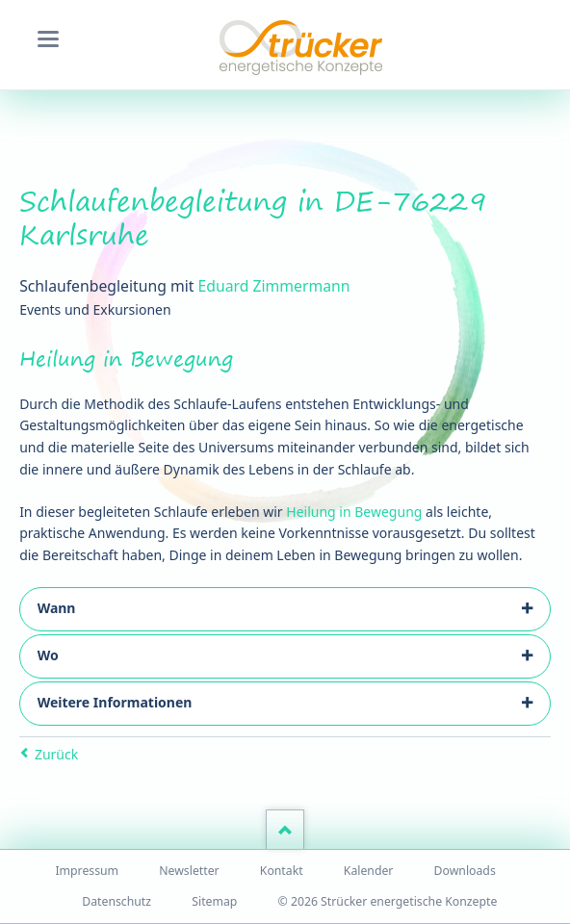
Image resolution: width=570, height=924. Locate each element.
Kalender (369, 871)
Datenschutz (117, 901)
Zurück (56, 754)
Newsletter (189, 871)
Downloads (465, 871)
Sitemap (214, 901)
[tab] (285, 609)
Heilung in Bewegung (354, 512)
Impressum (87, 871)
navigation (48, 39)
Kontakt (282, 871)
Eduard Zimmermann (274, 286)
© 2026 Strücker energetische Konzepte (388, 901)
